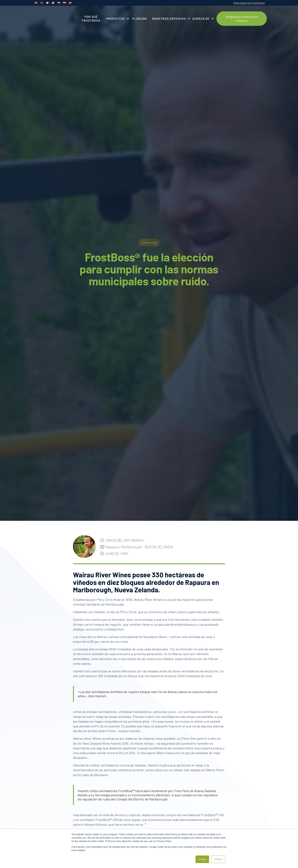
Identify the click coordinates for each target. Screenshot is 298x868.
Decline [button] (218, 859)
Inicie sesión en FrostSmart (249, 3)
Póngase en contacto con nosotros (242, 18)
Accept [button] (202, 859)
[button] (116, 19)
